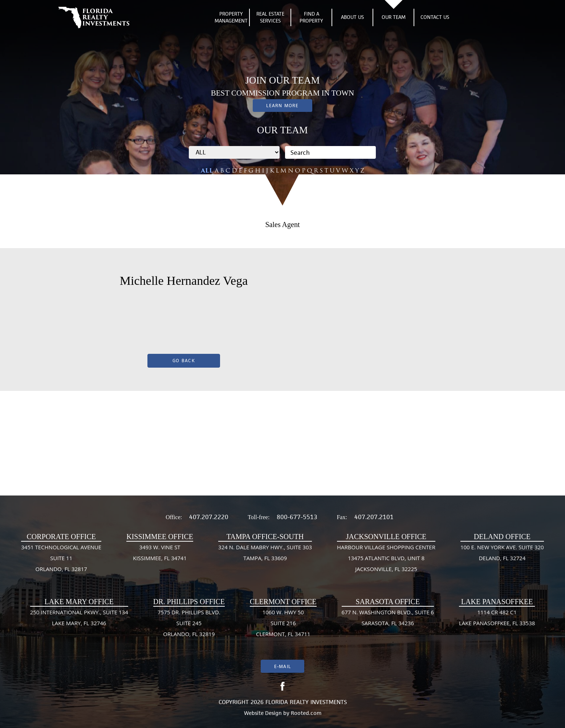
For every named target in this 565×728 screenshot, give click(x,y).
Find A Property (311, 17)
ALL (207, 171)
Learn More (282, 106)
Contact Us (435, 17)
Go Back (184, 361)
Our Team (394, 17)
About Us (352, 17)
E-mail (282, 666)
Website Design (263, 713)
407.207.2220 (209, 517)
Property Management (231, 17)
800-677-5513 (297, 517)
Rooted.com (306, 713)
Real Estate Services (270, 17)
